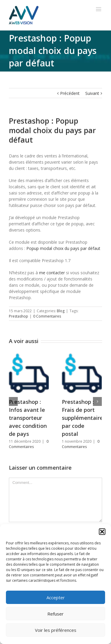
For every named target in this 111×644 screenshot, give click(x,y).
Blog (61, 311)
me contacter (52, 273)
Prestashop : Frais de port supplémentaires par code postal (84, 418)
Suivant (92, 93)
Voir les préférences (56, 630)
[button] (102, 532)
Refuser (55, 614)
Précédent (70, 93)
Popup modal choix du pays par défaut (63, 248)
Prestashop (18, 316)
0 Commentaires (47, 316)
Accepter (56, 597)
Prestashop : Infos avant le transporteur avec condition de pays (28, 418)
